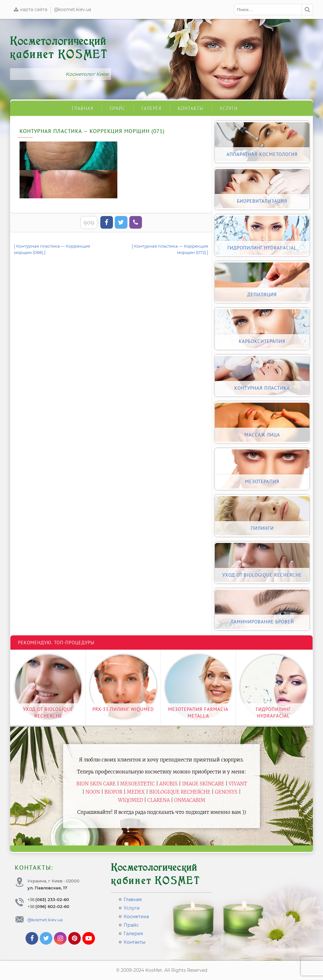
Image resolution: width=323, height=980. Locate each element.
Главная (83, 108)
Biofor (113, 792)
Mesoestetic (138, 784)
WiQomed (130, 800)
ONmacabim (190, 800)
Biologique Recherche (180, 792)
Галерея (152, 108)
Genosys (226, 792)
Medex (136, 792)
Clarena (159, 800)
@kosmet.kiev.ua (73, 9)
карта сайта (30, 9)
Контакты (191, 108)
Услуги (229, 108)
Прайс (118, 108)
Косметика (136, 917)
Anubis (168, 784)
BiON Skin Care (96, 784)
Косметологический (59, 48)
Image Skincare (203, 784)
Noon (93, 792)
